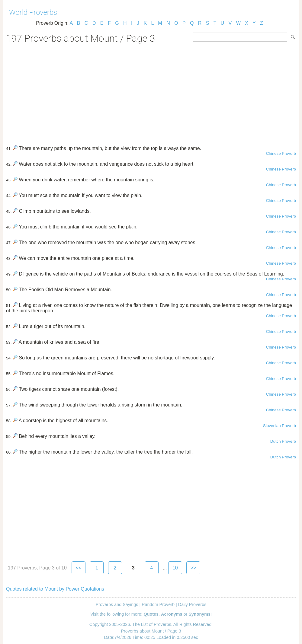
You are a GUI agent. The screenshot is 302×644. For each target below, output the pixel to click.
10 (175, 568)
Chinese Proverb (281, 153)
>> (193, 568)
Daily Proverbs (192, 604)
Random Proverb (158, 604)
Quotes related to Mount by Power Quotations (55, 589)
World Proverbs (33, 12)
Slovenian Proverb (280, 426)
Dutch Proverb (283, 441)
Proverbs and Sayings (117, 604)
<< (78, 568)
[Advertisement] (151, 92)
